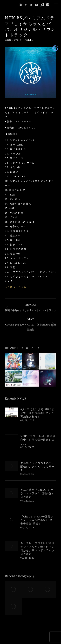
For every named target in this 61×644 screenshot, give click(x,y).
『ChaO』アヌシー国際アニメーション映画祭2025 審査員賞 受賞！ (38, 520)
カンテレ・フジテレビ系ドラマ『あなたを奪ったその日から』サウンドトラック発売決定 (37, 548)
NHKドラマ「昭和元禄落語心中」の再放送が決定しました (38, 440)
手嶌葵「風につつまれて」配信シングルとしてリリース (37, 466)
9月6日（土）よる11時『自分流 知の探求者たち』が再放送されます (37, 413)
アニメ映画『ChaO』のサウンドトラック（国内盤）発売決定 (37, 493)
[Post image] (11, 412)
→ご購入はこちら (16, 287)
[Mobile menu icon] (56, 5)
